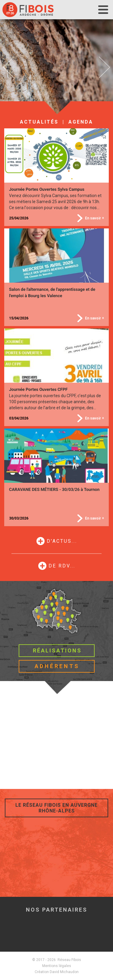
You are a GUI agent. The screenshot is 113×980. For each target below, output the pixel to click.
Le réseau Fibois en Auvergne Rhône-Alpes (56, 808)
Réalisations (57, 650)
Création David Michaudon (57, 972)
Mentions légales (57, 966)
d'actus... (62, 541)
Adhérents (57, 666)
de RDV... (62, 566)
